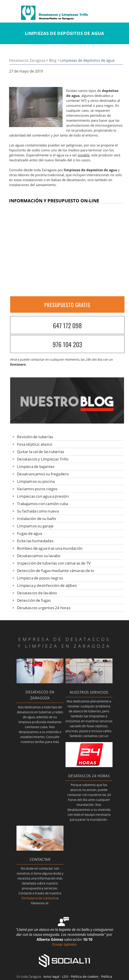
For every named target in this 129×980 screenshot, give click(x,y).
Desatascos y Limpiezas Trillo (43, 459)
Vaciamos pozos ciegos (37, 489)
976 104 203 (67, 344)
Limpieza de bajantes (36, 466)
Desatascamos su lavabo (39, 556)
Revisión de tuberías (35, 437)
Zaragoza (49, 170)
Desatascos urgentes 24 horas (44, 608)
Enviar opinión (64, 944)
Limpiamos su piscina (36, 481)
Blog (53, 60)
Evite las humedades (35, 541)
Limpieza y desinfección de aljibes (47, 585)
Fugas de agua (29, 533)
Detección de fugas (34, 600)
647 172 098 (67, 325)
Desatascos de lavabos (37, 593)
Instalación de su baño (36, 518)
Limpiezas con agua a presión (43, 496)
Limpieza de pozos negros (40, 578)
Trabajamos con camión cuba (42, 504)
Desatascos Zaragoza (27, 60)
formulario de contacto (39, 898)
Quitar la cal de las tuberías (41, 452)
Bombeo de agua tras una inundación (50, 548)
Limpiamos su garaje (35, 526)
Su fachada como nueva (38, 511)
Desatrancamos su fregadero (43, 474)
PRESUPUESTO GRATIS (67, 305)
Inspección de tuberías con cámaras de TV (54, 563)
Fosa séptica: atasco (35, 444)
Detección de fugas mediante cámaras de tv (56, 571)
